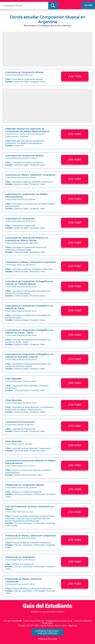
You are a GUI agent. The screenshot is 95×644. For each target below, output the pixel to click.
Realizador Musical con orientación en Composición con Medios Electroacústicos (27, 130)
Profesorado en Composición (20, 557)
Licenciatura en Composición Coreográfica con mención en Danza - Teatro (29, 331)
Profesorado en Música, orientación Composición (31, 536)
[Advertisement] (47, 49)
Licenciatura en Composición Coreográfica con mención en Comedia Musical (29, 283)
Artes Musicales (13, 379)
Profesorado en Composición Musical (24, 485)
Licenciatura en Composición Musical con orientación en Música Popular (27, 239)
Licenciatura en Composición (20, 219)
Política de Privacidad (48, 639)
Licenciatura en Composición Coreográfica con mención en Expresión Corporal (29, 356)
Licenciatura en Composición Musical (24, 72)
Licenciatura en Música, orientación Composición (30, 175)
